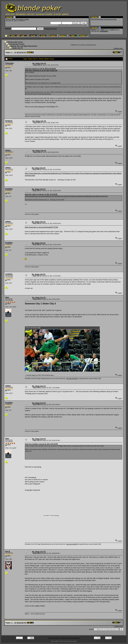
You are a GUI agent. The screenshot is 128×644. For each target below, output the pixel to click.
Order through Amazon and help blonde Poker (104, 19)
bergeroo (9, 121)
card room (31, 14)
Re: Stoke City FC (39, 63)
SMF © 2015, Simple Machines (71, 638)
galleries (65, 14)
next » (121, 48)
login (21, 19)
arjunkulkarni (104, 31)
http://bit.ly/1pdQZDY (72, 379)
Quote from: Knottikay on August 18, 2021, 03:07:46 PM (41, 444)
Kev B (8, 551)
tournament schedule (44, 14)
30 (22, 52)
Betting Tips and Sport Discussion (24, 46)
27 (15, 52)
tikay (7, 297)
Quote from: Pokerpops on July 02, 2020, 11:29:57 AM (41, 70)
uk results (57, 14)
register (27, 19)
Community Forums (17, 44)
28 (18, 52)
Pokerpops (9, 63)
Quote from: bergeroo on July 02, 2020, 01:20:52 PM (40, 69)
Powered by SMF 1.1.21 (55, 638)
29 (20, 52)
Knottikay (9, 189)
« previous (116, 48)
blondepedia (21, 14)
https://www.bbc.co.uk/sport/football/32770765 (41, 227)
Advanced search (51, 29)
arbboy (8, 150)
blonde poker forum (15, 42)
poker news (10, 14)
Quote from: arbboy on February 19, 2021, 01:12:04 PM (41, 194)
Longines (9, 274)
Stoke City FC (18, 48)
